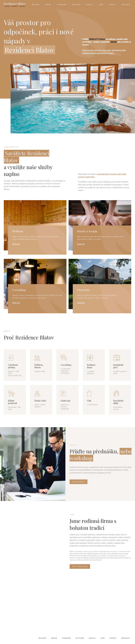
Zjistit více (16, 244)
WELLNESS (36, 5)
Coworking (62, 5)
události (92, 638)
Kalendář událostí (79, 482)
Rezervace (126, 5)
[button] (15, 99)
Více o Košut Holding (80, 566)
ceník (103, 638)
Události (89, 5)
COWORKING (66, 638)
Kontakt (112, 5)
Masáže (48, 5)
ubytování (76, 5)
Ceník (101, 5)
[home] (15, 5)
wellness (42, 638)
